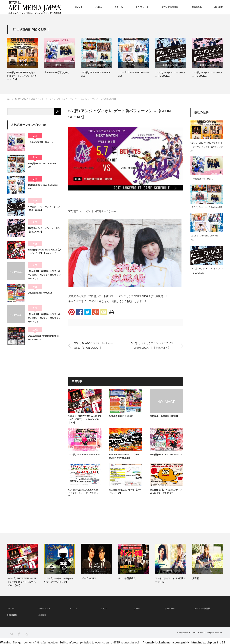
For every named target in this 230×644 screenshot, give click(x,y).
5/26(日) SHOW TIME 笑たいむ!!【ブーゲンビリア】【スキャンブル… (207, 147)
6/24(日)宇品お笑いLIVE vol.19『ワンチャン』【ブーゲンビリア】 (83, 493)
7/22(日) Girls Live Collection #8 (84, 455)
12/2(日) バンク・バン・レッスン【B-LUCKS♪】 (207, 74)
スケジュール (142, 7)
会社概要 (218, 7)
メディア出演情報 (170, 7)
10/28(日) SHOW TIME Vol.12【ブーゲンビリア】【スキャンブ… (44, 252)
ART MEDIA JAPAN (197, 633)
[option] (26, 60)
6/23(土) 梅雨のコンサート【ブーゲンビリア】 (125, 491)
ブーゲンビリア (59, 571)
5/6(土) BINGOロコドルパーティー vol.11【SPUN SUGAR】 (95, 346)
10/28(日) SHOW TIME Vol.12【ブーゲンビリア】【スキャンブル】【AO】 (85, 419)
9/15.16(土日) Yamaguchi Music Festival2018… (44, 338)
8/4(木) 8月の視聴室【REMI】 (165, 416)
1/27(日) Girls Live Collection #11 (96, 74)
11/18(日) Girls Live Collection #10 (133, 74)
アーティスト (55, 7)
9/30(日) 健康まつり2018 (121, 416)
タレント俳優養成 (127, 578)
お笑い (98, 7)
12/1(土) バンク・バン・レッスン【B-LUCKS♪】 (170, 74)
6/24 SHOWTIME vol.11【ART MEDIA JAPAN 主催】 (124, 456)
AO (133, 65)
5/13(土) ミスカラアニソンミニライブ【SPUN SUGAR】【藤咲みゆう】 (152, 346)
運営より (59, 65)
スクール (119, 7)
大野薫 (195, 578)
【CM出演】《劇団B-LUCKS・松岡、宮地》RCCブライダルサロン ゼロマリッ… (44, 275)
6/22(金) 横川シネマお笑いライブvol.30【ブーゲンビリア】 (166, 491)
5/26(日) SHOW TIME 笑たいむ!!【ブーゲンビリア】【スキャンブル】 (22, 76)
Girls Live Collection (96, 65)
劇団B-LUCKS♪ (171, 65)
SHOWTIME (22, 65)
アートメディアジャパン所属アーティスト (170, 580)
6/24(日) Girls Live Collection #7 (166, 455)
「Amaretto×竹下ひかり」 (57, 73)
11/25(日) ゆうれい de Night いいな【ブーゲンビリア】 (59, 580)
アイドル (32, 7)
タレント (78, 7)
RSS (26, 634)
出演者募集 (196, 7)
